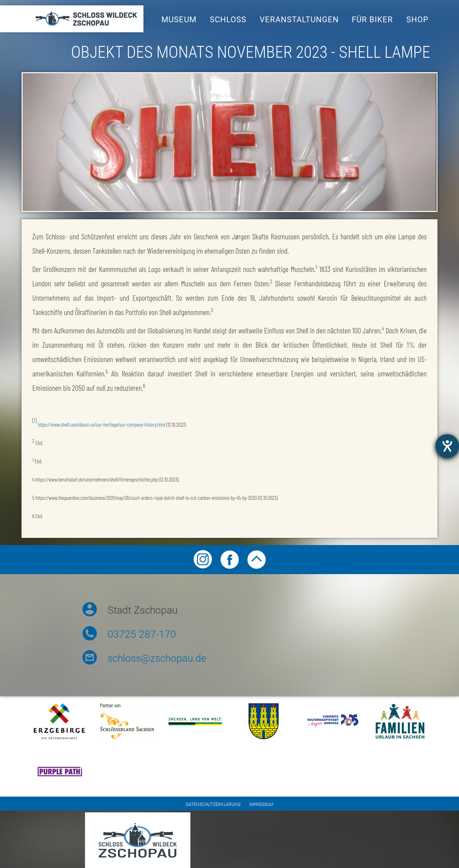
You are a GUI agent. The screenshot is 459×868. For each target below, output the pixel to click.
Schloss (228, 20)
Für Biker (372, 20)
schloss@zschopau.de (157, 658)
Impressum (261, 804)
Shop (417, 20)
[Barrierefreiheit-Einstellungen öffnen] (447, 446)
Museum (179, 20)
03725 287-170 (142, 634)
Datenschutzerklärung (213, 804)
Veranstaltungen (299, 20)
